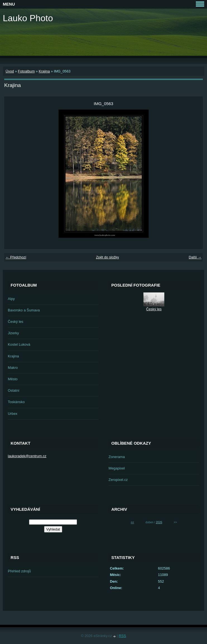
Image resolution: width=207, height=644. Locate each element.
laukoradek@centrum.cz (27, 456)
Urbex (13, 414)
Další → (195, 257)
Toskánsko (16, 402)
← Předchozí (16, 257)
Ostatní (14, 390)
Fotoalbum (26, 71)
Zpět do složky (108, 257)
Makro (13, 368)
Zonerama (117, 457)
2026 (159, 522)
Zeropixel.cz (118, 480)
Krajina (44, 71)
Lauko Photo (28, 18)
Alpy (11, 299)
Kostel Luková (19, 344)
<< (133, 522)
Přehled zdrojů (19, 571)
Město (13, 379)
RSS (122, 636)
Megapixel (117, 468)
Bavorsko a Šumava (24, 310)
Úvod (10, 71)
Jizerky (13, 333)
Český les (15, 322)
